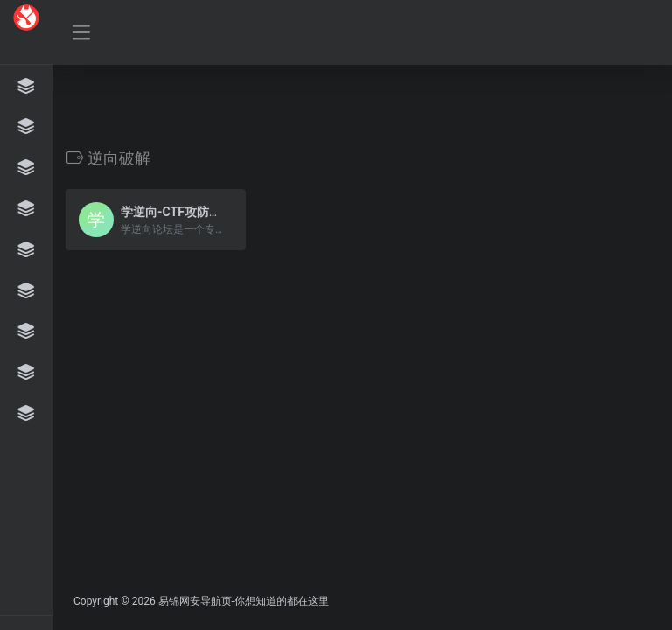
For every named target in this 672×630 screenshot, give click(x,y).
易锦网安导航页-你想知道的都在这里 (244, 601)
